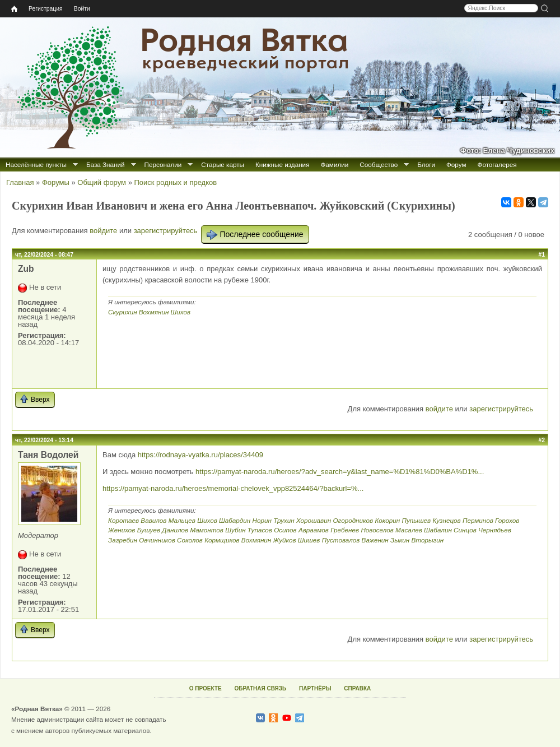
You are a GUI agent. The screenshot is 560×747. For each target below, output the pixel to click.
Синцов (465, 530)
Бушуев (149, 530)
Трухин (284, 520)
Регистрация (46, 9)
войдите (103, 231)
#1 (542, 255)
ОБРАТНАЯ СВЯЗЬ (260, 688)
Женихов (122, 530)
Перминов (478, 520)
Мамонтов (207, 530)
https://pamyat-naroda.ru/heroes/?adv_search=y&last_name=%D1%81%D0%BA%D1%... (340, 472)
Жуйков (285, 540)
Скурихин (123, 312)
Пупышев (416, 520)
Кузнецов (446, 520)
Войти (82, 9)
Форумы (56, 182)
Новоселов (377, 530)
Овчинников (157, 540)
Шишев (309, 540)
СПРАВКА (357, 688)
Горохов (507, 520)
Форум (456, 164)
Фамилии (334, 164)
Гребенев (345, 530)
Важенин (375, 540)
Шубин (235, 530)
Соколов (190, 540)
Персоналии (163, 164)
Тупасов (260, 530)
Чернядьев (495, 530)
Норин (262, 520)
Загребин (123, 540)
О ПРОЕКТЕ (206, 688)
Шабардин (235, 520)
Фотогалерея (497, 164)
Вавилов (153, 520)
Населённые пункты (36, 164)
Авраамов (314, 530)
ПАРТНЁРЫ (315, 688)
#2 (542, 440)
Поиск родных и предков (175, 182)
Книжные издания (282, 164)
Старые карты (223, 164)
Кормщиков (222, 540)
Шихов (181, 312)
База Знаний (106, 164)
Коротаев (123, 520)
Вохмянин (154, 312)
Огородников (353, 520)
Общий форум (102, 182)
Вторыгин (428, 540)
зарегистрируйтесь (166, 231)
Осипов (285, 530)
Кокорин (387, 520)
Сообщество (379, 164)
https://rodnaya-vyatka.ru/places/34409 (200, 455)
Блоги (426, 164)
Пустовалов (341, 540)
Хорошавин (314, 520)
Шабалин (438, 530)
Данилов (175, 530)
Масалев (409, 530)
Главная (20, 182)
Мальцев (182, 520)
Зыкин (400, 540)
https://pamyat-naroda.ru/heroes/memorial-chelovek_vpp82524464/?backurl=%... (233, 488)
